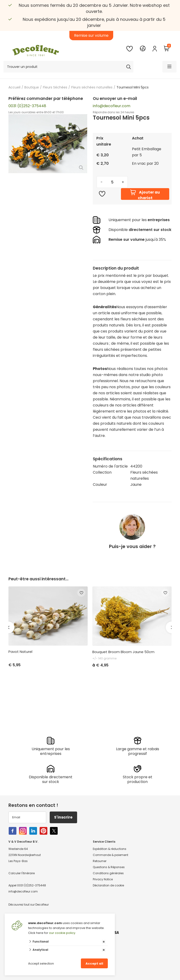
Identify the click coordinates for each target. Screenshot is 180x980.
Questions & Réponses (109, 867)
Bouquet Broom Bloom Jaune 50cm (123, 652)
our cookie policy (62, 933)
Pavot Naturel (20, 652)
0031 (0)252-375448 (27, 106)
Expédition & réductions (110, 849)
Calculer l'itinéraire (22, 873)
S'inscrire (64, 817)
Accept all (94, 964)
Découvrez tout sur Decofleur (29, 905)
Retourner (100, 861)
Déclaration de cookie (108, 885)
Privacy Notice (103, 879)
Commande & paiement (111, 855)
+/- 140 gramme (104, 658)
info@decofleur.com (112, 106)
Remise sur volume (91, 35)
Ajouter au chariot (145, 194)
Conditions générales (108, 873)
